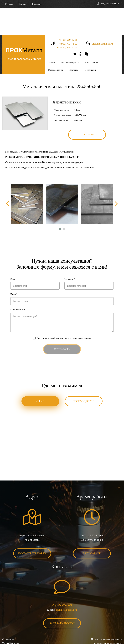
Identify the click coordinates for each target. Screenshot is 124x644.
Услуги (52, 36)
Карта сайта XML (11, 625)
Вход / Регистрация (110, 4)
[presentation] (8, 177)
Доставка (74, 43)
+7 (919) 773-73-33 (67, 17)
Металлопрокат (56, 43)
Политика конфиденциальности (106, 613)
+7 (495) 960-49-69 (67, 13)
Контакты (37, 4)
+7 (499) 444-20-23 (67, 21)
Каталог (23, 4)
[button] (60, 202)
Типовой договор (11, 617)
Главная (9, 4)
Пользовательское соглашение (107, 617)
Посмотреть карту (32, 528)
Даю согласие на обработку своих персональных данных (64, 312)
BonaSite (118, 631)
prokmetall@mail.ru (102, 17)
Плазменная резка (70, 36)
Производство (92, 36)
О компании (90, 43)
